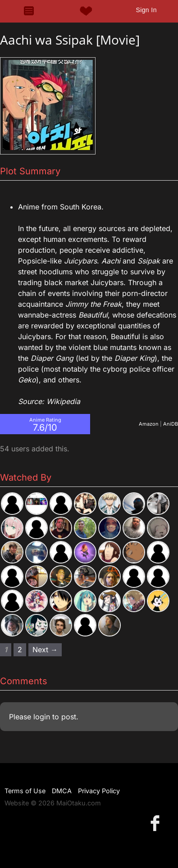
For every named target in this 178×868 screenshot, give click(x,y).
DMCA (62, 791)
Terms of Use (25, 791)
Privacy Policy (99, 791)
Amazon (149, 424)
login (42, 717)
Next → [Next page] (45, 650)
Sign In (146, 10)
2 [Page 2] (20, 650)
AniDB (171, 424)
